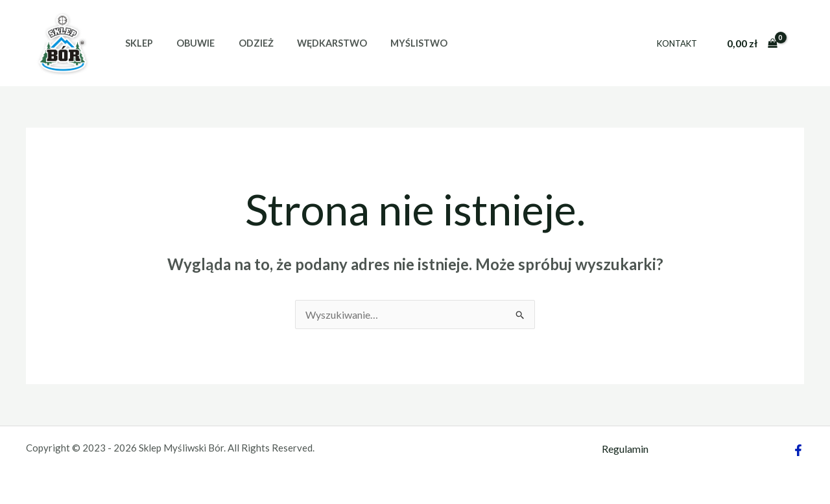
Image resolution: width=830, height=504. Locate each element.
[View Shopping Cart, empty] (752, 43)
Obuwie (188, 43)
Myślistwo (397, 43)
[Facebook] (798, 450)
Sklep (136, 43)
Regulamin (625, 449)
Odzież (244, 43)
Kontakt (680, 43)
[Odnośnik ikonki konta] (801, 43)
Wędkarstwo (315, 43)
